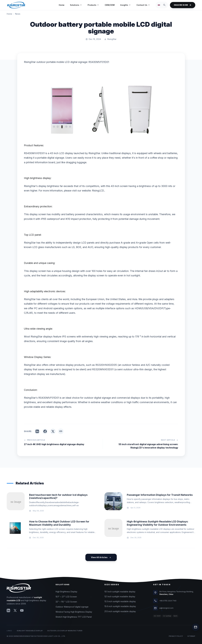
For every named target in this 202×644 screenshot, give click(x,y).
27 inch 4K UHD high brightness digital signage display (54, 444)
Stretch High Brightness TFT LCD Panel (74, 617)
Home (62, 5)
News (18, 14)
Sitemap (191, 636)
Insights (126, 5)
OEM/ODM (110, 5)
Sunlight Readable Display (30, 631)
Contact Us (143, 5)
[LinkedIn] (8, 610)
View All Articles (101, 557)
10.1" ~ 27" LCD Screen (66, 597)
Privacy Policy (176, 636)
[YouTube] (22, 610)
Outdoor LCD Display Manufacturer (65, 631)
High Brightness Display (66, 592)
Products (93, 5)
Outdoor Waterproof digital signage (72, 607)
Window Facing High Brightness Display (74, 612)
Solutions (76, 5)
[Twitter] (15, 610)
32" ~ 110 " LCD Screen (66, 602)
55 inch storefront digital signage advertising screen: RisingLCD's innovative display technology (148, 446)
